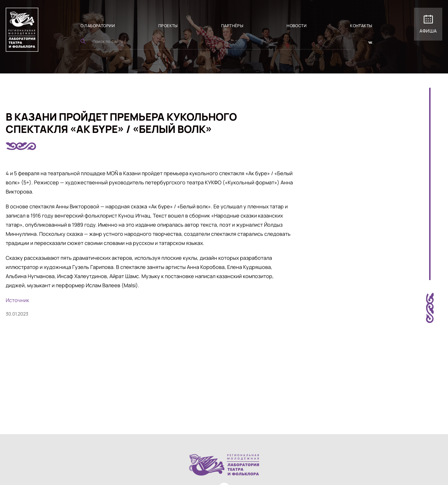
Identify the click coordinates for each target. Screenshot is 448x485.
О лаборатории (98, 26)
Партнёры (232, 26)
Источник (17, 300)
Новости (297, 26)
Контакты (361, 26)
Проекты (168, 26)
